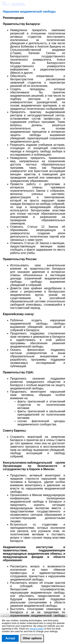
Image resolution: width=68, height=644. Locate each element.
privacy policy (37, 629)
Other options (32, 638)
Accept (10, 638)
